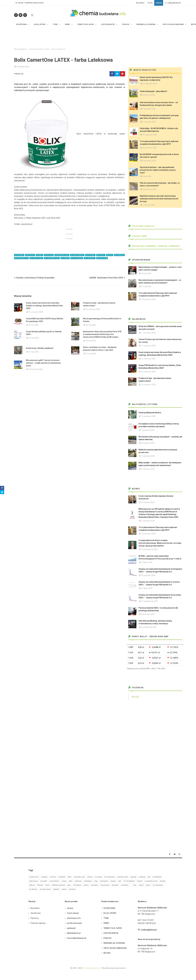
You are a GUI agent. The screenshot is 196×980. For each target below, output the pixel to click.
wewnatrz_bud (79, 877)
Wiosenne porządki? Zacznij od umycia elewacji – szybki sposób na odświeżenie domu (43, 363)
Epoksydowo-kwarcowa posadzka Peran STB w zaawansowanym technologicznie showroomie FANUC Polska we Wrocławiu (102, 334)
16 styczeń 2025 (148, 456)
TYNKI (106, 918)
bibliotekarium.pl (74, 933)
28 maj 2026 (91, 325)
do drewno (33, 889)
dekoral (32, 885)
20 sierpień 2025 (148, 443)
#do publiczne (36, 258)
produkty (62, 877)
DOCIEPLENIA (109, 908)
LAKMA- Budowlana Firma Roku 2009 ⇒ (107, 278)
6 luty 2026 (147, 176)
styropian (115, 885)
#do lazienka (77, 258)
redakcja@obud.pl (173, 3)
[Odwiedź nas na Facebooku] (16, 15)
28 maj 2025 (146, 273)
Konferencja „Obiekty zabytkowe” (40, 348)
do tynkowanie (45, 889)
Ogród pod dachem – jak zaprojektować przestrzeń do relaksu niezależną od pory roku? (158, 170)
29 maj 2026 (34, 325)
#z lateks (65, 258)
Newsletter (140, 3)
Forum (150, 3)
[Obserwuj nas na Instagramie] (25, 15)
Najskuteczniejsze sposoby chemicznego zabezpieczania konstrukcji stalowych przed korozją (159, 199)
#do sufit (101, 255)
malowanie (104, 881)
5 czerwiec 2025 (149, 122)
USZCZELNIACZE (111, 933)
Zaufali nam (137, 236)
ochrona (53, 877)
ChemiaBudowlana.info (92, 968)
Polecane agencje (141, 226)
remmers (72, 889)
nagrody (133, 877)
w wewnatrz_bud (151, 881)
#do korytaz (90, 258)
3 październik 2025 (149, 627)
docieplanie (157, 877)
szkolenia (95, 885)
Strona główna (20, 49)
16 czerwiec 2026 (36, 312)
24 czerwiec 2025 (150, 84)
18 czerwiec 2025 (150, 148)
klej (149, 877)
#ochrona (19, 255)
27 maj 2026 (34, 338)
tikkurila (40, 885)
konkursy (78, 881)
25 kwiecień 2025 (150, 189)
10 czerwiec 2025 (150, 135)
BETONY (107, 953)
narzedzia (125, 885)
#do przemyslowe (52, 258)
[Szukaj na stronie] (32, 15)
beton (48, 885)
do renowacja (158, 885)
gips (69, 885)
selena (86, 885)
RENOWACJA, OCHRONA (114, 943)
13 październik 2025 (149, 549)
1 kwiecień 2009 (148, 430)
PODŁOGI (107, 938)
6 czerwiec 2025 (148, 521)
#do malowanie (77, 255)
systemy (56, 889)
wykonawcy (34, 881)
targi (96, 881)
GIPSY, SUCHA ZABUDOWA (115, 948)
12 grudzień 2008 (148, 416)
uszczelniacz (54, 881)
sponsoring (105, 885)
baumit (140, 881)
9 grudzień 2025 (149, 109)
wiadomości (34, 877)
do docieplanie (129, 881)
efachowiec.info (74, 918)
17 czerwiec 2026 (148, 333)
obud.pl (135, 697)
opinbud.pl (71, 928)
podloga (142, 877)
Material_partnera (59, 885)
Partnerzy (35, 918)
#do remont (119, 255)
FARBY (106, 923)
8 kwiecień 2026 (148, 614)
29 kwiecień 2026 (36, 369)
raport (148, 885)
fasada (113, 881)
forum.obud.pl (73, 913)
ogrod (141, 885)
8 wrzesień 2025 (149, 161)
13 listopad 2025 (148, 502)
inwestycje (88, 881)
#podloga (49, 255)
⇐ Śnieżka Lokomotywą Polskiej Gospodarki (34, 278)
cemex (64, 889)
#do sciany (90, 255)
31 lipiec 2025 (147, 588)
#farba (39, 255)
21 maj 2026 (34, 352)
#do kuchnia (102, 258)
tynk (120, 881)
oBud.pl (159, 3)
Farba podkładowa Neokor (150, 413)
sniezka (163, 881)
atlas (71, 881)
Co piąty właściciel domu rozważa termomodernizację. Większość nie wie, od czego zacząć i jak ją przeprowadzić (160, 543)
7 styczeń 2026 (149, 205)
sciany (64, 881)
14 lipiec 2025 (147, 562)
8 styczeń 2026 (149, 95)
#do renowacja (21, 258)
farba (69, 877)
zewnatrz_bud (123, 877)
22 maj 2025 (146, 286)
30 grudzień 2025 (148, 575)
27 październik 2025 (149, 601)
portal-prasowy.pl (74, 923)
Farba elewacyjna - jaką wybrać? (154, 91)
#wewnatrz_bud (62, 255)
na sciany (98, 877)
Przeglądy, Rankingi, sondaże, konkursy (154, 246)
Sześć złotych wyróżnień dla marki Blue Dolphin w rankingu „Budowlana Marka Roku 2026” (44, 306)
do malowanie (110, 877)
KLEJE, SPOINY (110, 913)
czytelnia (44, 877)
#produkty (30, 255)
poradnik (44, 881)
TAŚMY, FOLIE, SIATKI (113, 928)
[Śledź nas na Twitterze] (20, 15)
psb (135, 885)
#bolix (110, 255)
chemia (90, 877)
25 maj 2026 (91, 341)
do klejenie (77, 885)
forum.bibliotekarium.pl (77, 938)
